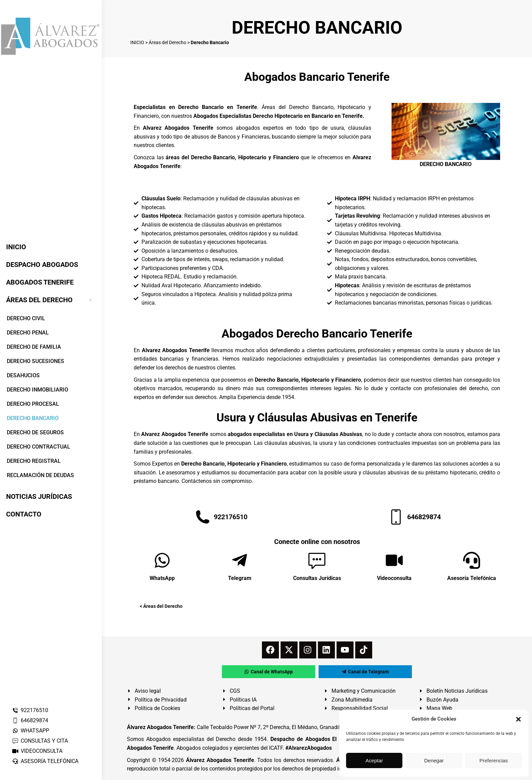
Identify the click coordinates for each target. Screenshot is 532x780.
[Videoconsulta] (394, 560)
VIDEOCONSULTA (37, 751)
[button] (518, 719)
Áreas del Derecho (167, 42)
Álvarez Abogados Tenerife (220, 760)
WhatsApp (162, 578)
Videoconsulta (394, 578)
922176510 (30, 710)
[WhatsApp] (162, 560)
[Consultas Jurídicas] (317, 560)
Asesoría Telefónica (472, 578)
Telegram (240, 578)
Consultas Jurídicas (317, 578)
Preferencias (494, 760)
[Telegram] (240, 560)
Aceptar (374, 760)
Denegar (434, 760)
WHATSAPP (31, 731)
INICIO (137, 42)
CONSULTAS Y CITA (40, 741)
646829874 (30, 720)
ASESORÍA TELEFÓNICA (45, 761)
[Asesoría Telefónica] (472, 560)
